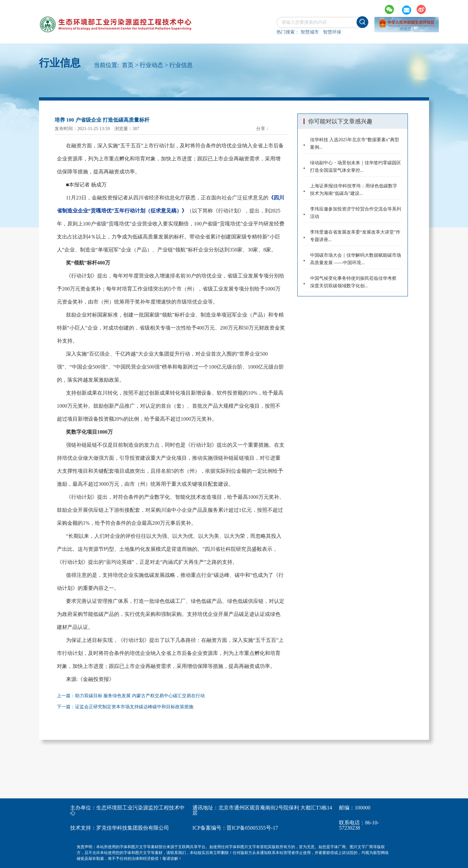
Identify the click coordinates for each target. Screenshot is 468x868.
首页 (128, 65)
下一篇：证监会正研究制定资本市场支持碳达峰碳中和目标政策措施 (125, 707)
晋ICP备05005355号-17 (252, 828)
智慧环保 (332, 32)
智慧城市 (310, 32)
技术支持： (83, 828)
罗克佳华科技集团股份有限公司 (133, 828)
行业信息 (181, 65)
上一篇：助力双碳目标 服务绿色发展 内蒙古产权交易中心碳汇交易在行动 (131, 696)
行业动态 (151, 65)
